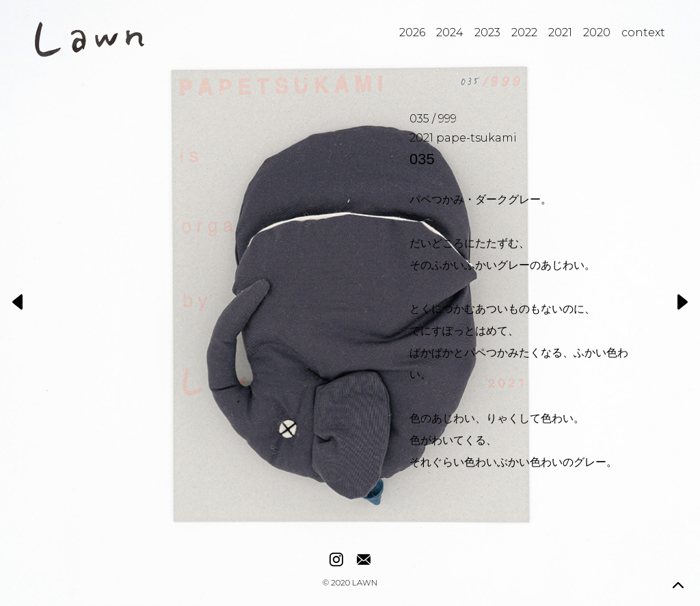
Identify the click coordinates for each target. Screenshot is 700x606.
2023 (487, 32)
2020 (597, 32)
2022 (524, 32)
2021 (560, 32)
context (643, 32)
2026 (412, 32)
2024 (450, 32)
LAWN (365, 583)
